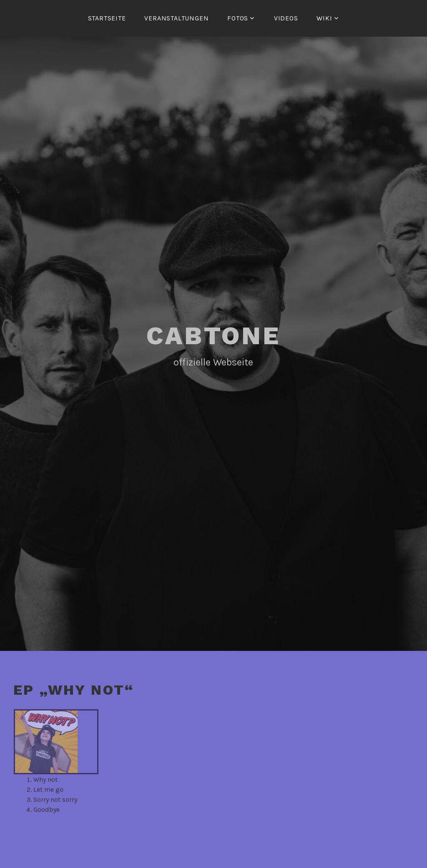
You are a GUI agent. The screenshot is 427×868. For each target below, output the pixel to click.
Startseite (107, 18)
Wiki (324, 18)
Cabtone (213, 336)
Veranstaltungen (176, 18)
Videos (286, 18)
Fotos (238, 18)
